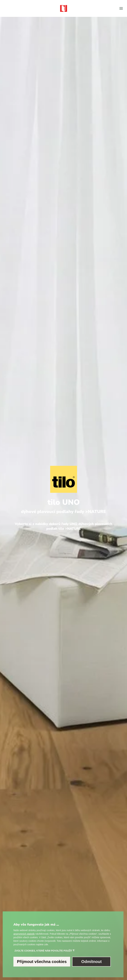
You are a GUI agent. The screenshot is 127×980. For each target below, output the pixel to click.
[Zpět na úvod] (64, 8)
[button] (121, 8)
